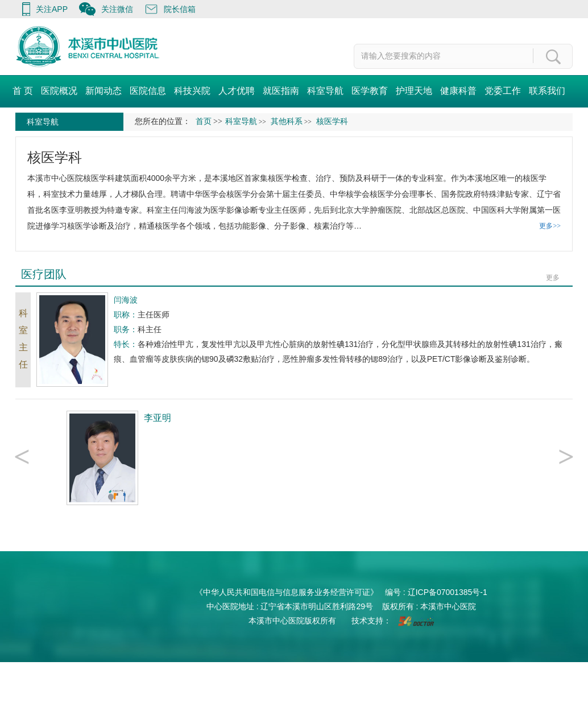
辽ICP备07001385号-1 (448, 592)
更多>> (550, 226)
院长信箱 (180, 9)
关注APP (52, 9)
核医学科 (55, 157)
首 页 (23, 91)
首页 (204, 121)
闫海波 (191, 210)
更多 (553, 278)
